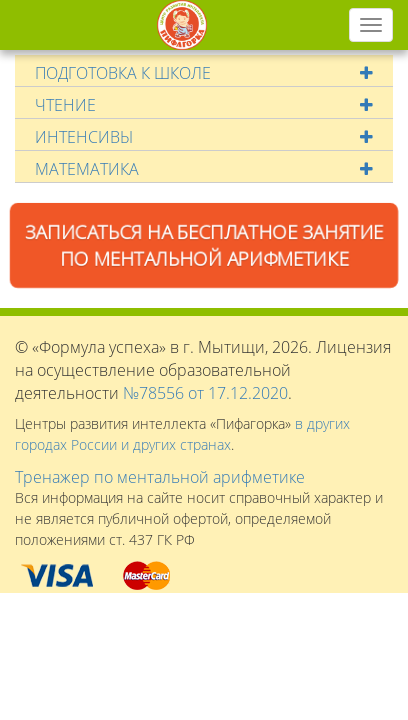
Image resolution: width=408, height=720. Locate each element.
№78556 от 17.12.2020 (205, 393)
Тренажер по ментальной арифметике (160, 477)
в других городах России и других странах (182, 434)
